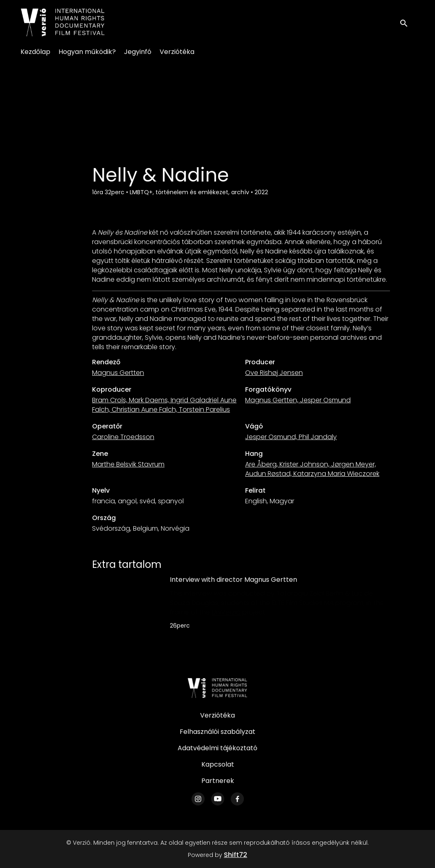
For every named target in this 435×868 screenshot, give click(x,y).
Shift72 (236, 855)
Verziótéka (177, 52)
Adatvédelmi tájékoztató (217, 748)
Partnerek (218, 781)
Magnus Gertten (118, 373)
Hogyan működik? (87, 52)
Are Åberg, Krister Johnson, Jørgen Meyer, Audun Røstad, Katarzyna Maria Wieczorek (312, 469)
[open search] (407, 22)
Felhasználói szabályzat (217, 732)
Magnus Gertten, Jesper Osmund (298, 400)
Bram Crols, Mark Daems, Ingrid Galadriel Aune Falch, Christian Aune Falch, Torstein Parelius (164, 405)
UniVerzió (226, 612)
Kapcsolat (218, 764)
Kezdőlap (35, 52)
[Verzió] (218, 688)
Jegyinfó (138, 52)
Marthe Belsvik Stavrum (128, 464)
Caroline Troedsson (123, 437)
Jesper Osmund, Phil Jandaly (291, 437)
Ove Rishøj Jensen (274, 373)
